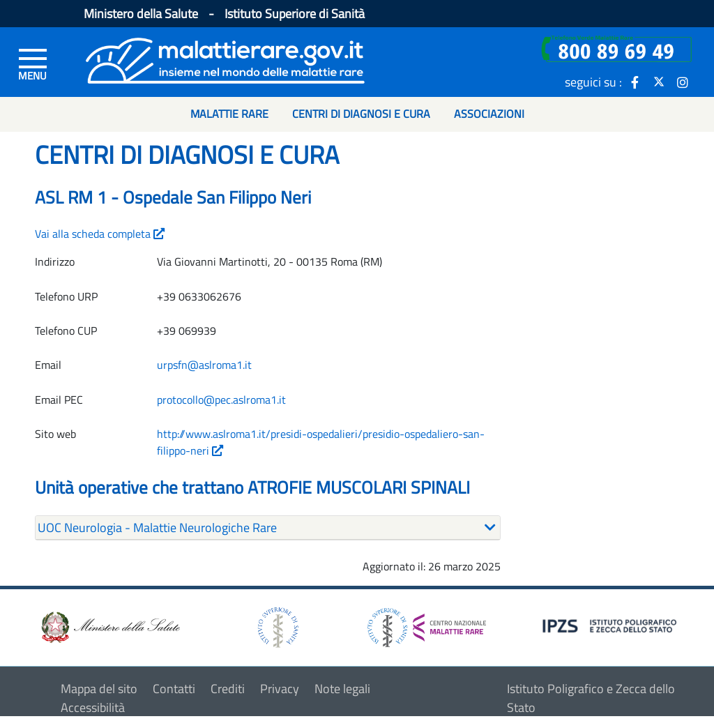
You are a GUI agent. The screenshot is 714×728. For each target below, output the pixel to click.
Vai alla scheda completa (100, 234)
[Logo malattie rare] (225, 59)
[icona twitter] (659, 82)
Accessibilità (93, 707)
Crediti (228, 689)
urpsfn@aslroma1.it (204, 365)
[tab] (268, 528)
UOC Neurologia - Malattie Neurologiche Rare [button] (157, 528)
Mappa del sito (99, 689)
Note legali (342, 689)
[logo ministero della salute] (109, 626)
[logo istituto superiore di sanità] (277, 626)
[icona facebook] (635, 82)
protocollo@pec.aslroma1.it (221, 400)
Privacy (280, 689)
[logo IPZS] (612, 625)
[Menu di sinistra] (33, 63)
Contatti (174, 689)
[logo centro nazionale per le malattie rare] (427, 624)
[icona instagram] (683, 82)
